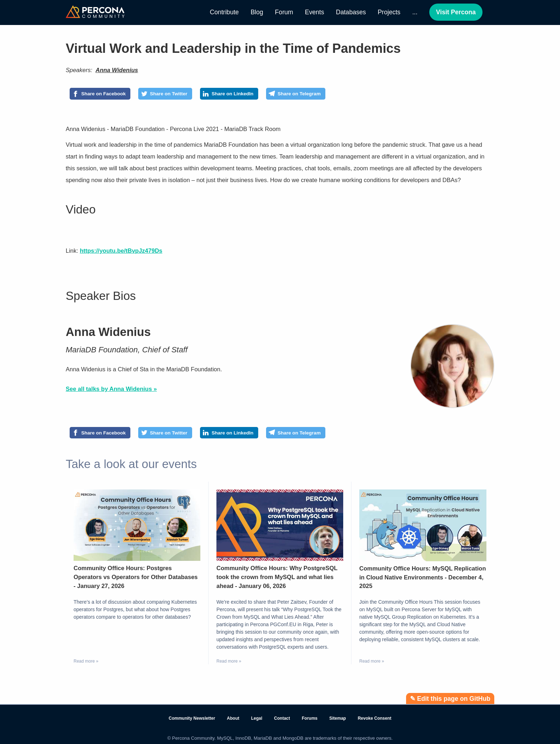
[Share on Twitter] (185, 95)
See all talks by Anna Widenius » (111, 391)
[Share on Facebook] (107, 95)
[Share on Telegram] (341, 95)
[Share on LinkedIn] (261, 95)
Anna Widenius (117, 70)
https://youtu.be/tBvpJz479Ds (121, 253)
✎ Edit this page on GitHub (450, 699)
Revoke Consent (375, 719)
